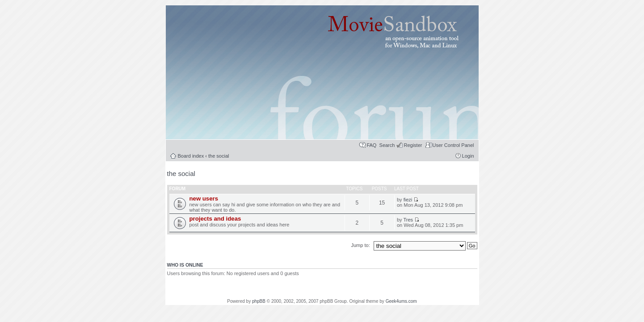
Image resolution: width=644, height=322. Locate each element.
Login (468, 156)
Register (413, 145)
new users (204, 199)
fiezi (408, 200)
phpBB (259, 301)
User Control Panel (453, 145)
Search (387, 145)
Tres (408, 220)
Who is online (185, 265)
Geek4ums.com (401, 301)
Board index (191, 156)
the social (219, 156)
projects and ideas (215, 219)
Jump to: (361, 245)
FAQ (371, 145)
